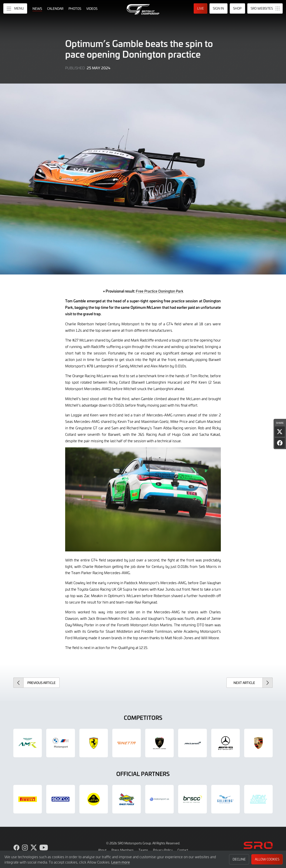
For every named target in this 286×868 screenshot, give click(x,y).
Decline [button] (239, 859)
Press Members (123, 850)
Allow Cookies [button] (267, 859)
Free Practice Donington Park (160, 291)
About (102, 850)
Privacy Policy (163, 850)
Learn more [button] (121, 862)
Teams (143, 850)
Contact (183, 850)
